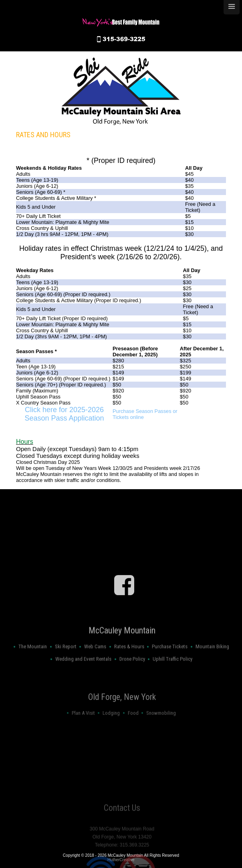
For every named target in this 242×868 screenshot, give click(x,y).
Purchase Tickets (170, 664)
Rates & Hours (129, 664)
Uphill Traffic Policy (172, 677)
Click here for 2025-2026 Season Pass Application (64, 414)
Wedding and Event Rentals (83, 677)
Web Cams (95, 664)
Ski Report (66, 664)
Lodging (111, 727)
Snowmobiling (161, 727)
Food (133, 727)
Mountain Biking (212, 664)
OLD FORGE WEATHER (122, 572)
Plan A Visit (83, 727)
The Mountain (33, 664)
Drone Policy (132, 677)
